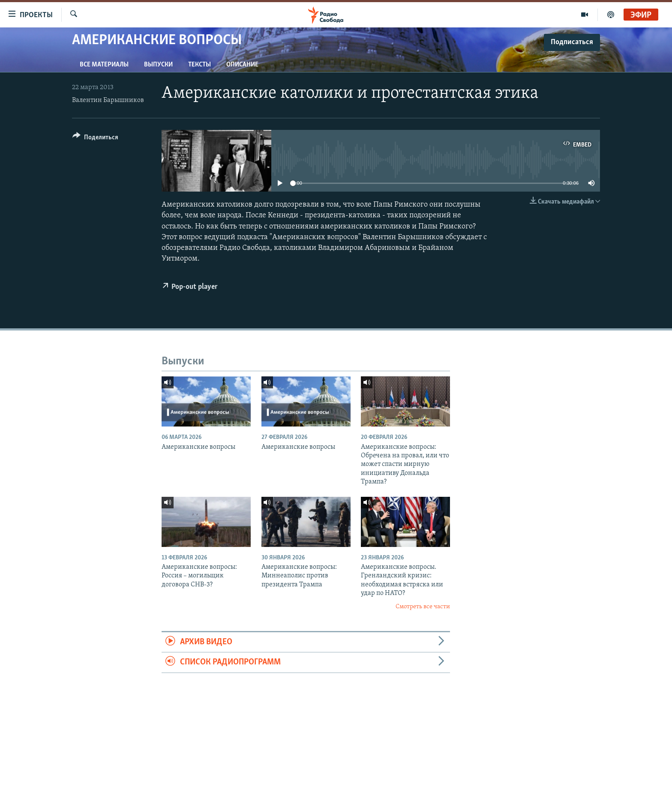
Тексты (199, 65)
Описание (242, 65)
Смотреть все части (423, 607)
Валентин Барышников (108, 100)
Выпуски (158, 65)
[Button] (95, 139)
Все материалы (104, 65)
